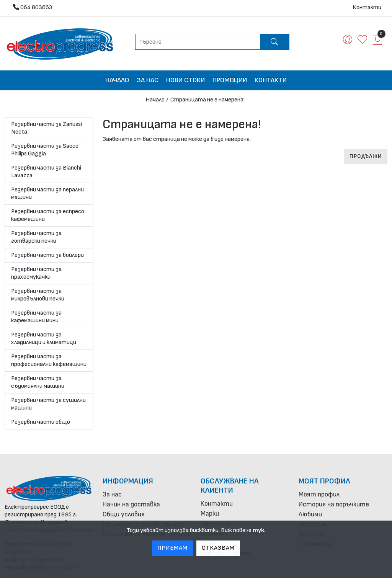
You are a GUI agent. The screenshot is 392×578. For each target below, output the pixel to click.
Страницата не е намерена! (207, 100)
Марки (210, 514)
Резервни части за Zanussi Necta (47, 128)
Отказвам (218, 548)
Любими (310, 514)
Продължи (366, 156)
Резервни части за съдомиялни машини (38, 382)
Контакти (367, 7)
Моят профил (324, 481)
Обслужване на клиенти (230, 486)
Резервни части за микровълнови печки (38, 295)
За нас (148, 80)
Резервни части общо (41, 422)
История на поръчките (334, 504)
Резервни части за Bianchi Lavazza (46, 172)
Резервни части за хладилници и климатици (44, 339)
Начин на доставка (131, 504)
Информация (128, 481)
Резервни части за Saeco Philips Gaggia (45, 150)
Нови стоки (185, 80)
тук (258, 530)
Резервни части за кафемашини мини (36, 317)
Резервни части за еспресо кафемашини (48, 215)
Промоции (230, 80)
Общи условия (124, 514)
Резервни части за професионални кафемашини (49, 360)
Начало (117, 80)
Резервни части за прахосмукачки (36, 273)
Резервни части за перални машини (47, 193)
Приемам (172, 548)
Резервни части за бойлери (47, 255)
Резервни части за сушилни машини (48, 404)
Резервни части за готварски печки (36, 237)
